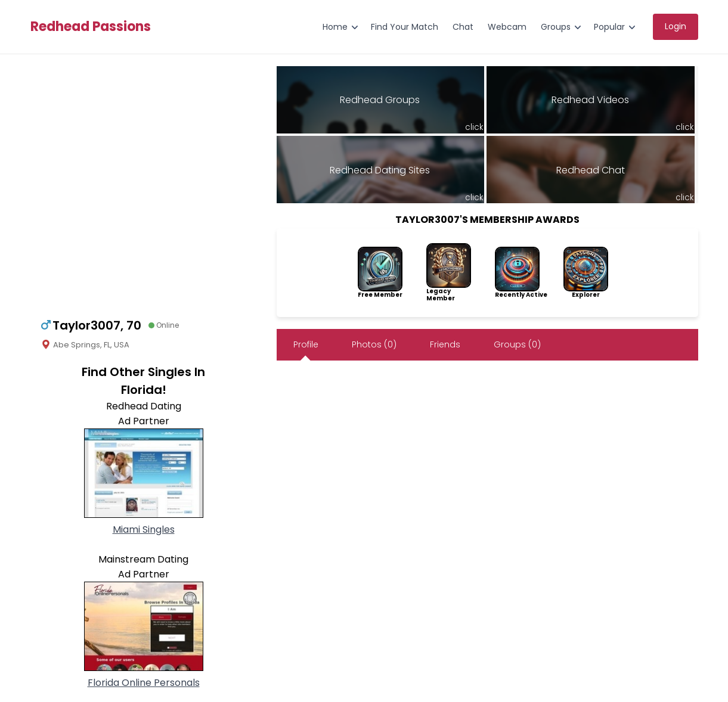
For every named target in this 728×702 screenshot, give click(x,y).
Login (676, 26)
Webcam (507, 27)
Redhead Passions (91, 27)
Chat (463, 27)
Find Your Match (405, 27)
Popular (609, 27)
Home (335, 27)
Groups (556, 27)
